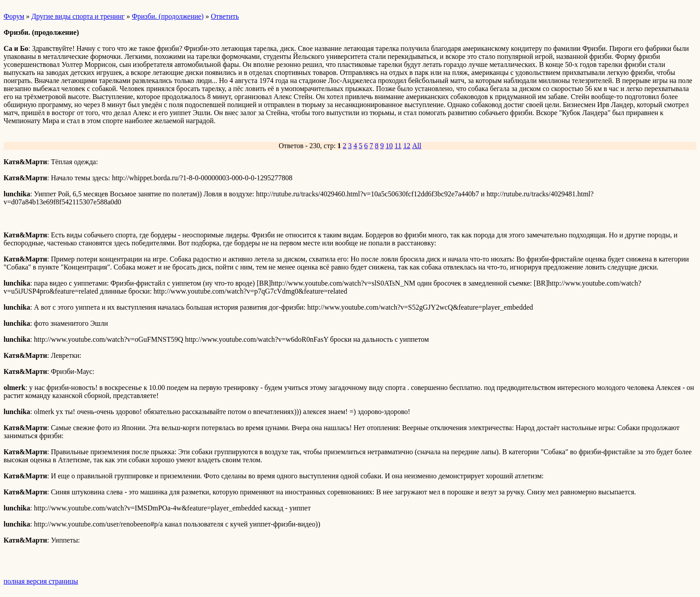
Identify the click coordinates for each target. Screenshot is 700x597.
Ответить (225, 16)
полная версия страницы (41, 581)
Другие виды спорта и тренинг (78, 16)
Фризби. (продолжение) (168, 16)
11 (398, 146)
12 (407, 146)
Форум (14, 16)
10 (389, 146)
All (417, 146)
